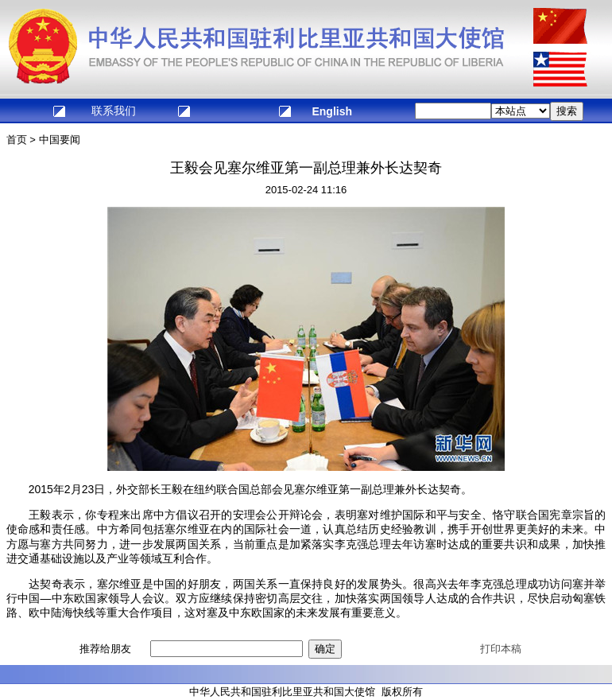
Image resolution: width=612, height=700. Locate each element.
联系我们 (114, 111)
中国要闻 (60, 140)
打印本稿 (501, 649)
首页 (17, 140)
